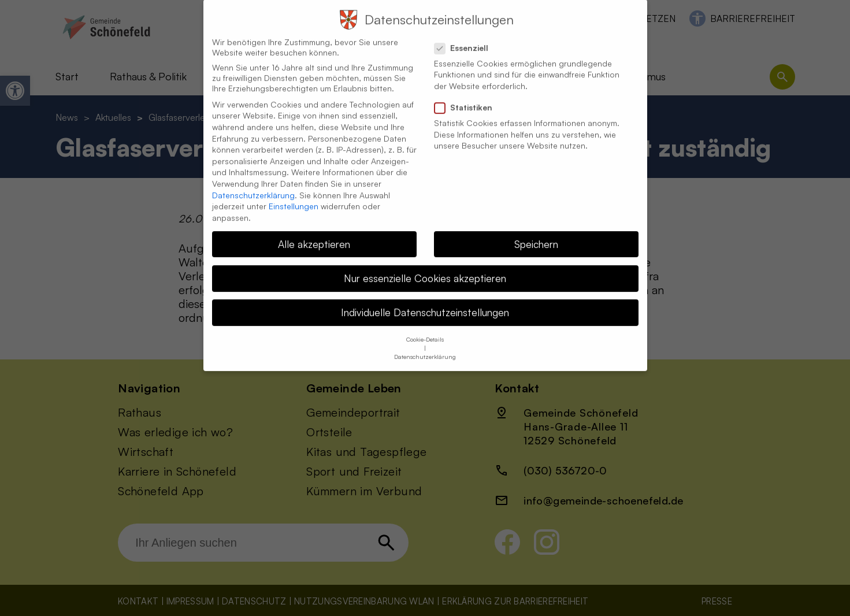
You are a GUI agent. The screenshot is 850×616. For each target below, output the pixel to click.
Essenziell (466, 38)
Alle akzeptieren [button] (314, 233)
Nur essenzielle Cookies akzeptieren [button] (425, 268)
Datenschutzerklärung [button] (425, 347)
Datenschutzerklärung (253, 185)
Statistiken (468, 97)
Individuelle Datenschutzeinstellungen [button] (425, 302)
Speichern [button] (536, 233)
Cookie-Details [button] (425, 329)
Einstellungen (294, 196)
